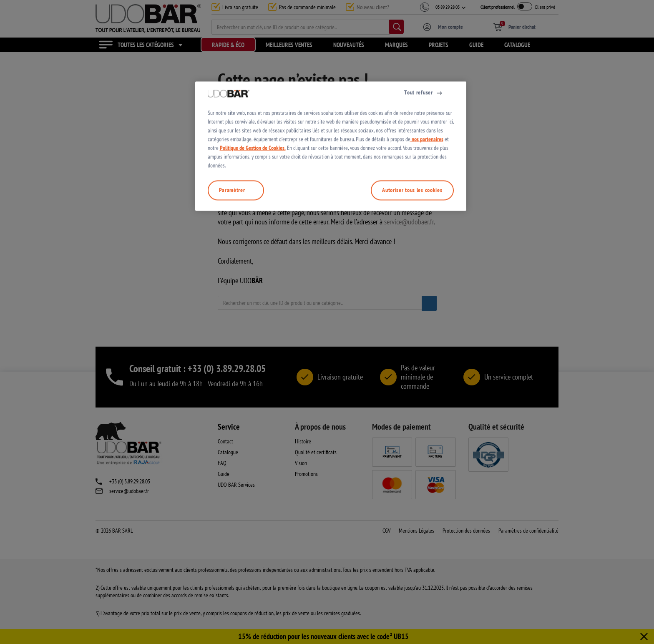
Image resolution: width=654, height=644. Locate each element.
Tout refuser (418, 268)
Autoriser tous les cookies (412, 366)
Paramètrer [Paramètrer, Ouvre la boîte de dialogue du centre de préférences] (232, 366)
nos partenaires (427, 315)
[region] (331, 322)
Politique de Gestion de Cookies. (253, 324)
